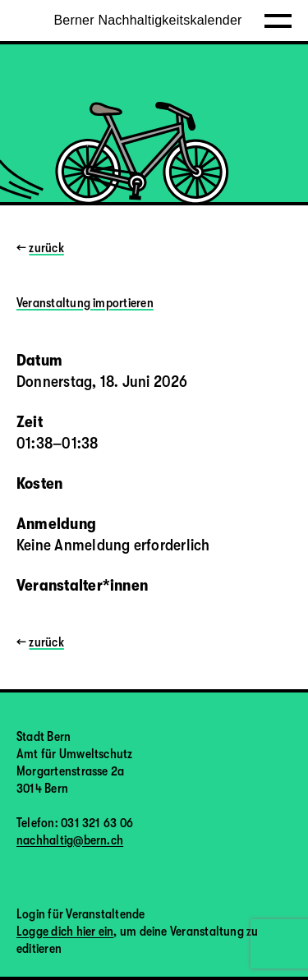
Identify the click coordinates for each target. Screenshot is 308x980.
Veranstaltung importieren (85, 303)
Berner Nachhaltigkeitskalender (147, 21)
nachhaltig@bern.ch (70, 840)
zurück (46, 248)
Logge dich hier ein (65, 932)
